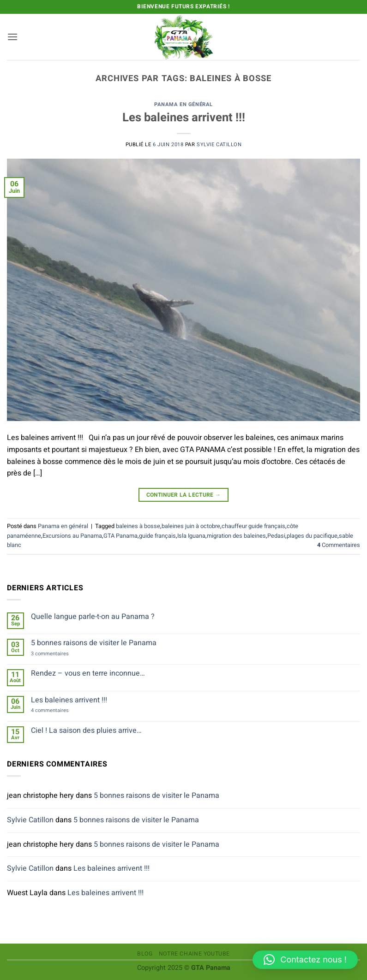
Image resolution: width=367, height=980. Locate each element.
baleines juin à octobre (191, 526)
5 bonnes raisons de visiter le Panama (94, 643)
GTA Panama (120, 536)
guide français (157, 536)
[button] (12, 37)
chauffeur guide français (253, 526)
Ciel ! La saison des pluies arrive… (86, 731)
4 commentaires (59, 710)
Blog (145, 954)
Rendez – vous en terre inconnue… (88, 674)
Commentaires (339, 545)
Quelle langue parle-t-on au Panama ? (93, 617)
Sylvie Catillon (219, 145)
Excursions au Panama (72, 536)
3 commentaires (59, 654)
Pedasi (276, 536)
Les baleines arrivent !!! (184, 118)
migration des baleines (236, 536)
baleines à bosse (138, 526)
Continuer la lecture (184, 495)
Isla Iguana (191, 536)
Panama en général (183, 104)
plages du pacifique (312, 536)
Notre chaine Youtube (194, 954)
